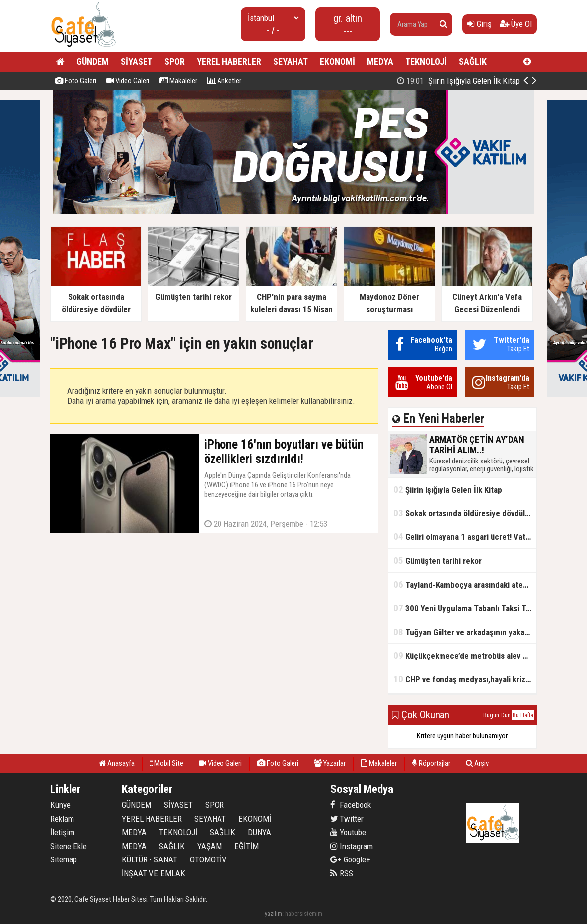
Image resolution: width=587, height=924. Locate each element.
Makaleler (178, 81)
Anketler (224, 81)
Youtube (348, 832)
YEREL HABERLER (229, 61)
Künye (60, 805)
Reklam (62, 819)
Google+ (350, 859)
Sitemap (64, 859)
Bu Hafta (523, 715)
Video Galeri (128, 81)
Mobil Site (167, 763)
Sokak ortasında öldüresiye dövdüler (463, 513)
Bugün (491, 715)
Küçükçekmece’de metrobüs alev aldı (464, 655)
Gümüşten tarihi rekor (438, 561)
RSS (342, 873)
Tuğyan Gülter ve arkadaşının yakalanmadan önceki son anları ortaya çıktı (465, 632)
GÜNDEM (93, 61)
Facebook (351, 805)
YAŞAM (210, 846)
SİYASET (137, 61)
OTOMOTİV (208, 859)
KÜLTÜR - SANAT (149, 859)
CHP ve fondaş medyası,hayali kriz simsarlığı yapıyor (465, 679)
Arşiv (477, 763)
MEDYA (380, 61)
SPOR (175, 61)
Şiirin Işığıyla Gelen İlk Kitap (448, 490)
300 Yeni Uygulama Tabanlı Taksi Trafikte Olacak (465, 608)
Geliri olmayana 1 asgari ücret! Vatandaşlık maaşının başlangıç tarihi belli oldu (465, 537)
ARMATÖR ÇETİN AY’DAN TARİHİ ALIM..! (437, 81)
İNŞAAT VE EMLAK (153, 873)
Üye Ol (516, 24)
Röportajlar (431, 763)
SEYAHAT (291, 61)
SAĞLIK (473, 61)
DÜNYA (259, 832)
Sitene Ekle (69, 846)
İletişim (62, 832)
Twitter (347, 819)
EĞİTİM (247, 846)
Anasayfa (117, 763)
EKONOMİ (337, 61)
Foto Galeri (76, 81)
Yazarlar (330, 763)
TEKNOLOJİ (426, 61)
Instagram (352, 846)
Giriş (479, 24)
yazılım (273, 913)
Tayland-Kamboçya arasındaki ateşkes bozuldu (465, 584)
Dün (506, 715)
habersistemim (304, 913)
